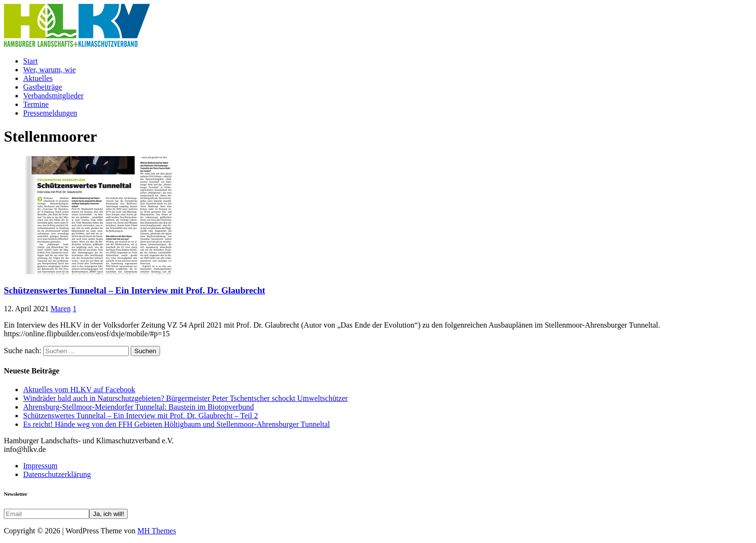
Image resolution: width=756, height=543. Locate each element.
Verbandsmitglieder (53, 96)
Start (30, 61)
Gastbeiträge (43, 87)
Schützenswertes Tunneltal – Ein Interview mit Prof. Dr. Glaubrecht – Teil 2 (141, 416)
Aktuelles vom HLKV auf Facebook (79, 390)
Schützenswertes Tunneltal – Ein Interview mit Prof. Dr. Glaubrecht (135, 290)
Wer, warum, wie (49, 70)
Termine (36, 104)
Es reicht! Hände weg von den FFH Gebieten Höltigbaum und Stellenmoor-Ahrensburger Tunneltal (176, 424)
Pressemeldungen (50, 113)
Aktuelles (38, 78)
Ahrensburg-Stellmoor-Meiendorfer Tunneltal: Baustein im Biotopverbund (138, 407)
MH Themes (157, 531)
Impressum (40, 466)
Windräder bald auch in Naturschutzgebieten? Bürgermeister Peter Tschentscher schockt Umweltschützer (185, 398)
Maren (61, 309)
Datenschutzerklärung (57, 474)
